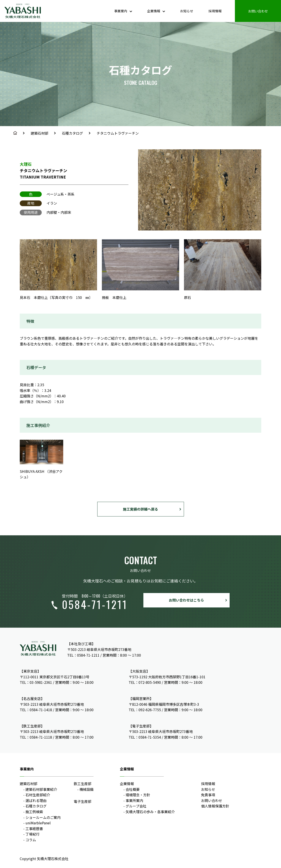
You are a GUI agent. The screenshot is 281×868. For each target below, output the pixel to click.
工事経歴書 (34, 829)
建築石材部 (40, 133)
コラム (31, 840)
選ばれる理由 (36, 800)
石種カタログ (72, 133)
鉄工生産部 (83, 784)
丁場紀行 (32, 834)
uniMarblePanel (38, 823)
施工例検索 (34, 812)
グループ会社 (136, 806)
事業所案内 (134, 800)
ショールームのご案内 (43, 817)
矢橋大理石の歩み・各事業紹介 (150, 812)
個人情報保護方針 (215, 806)
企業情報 (127, 784)
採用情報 (213, 11)
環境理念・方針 (138, 795)
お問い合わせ (257, 11)
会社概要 (133, 789)
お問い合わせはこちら (186, 600)
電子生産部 (83, 801)
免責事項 (208, 795)
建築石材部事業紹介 (41, 789)
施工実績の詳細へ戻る (140, 509)
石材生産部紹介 (38, 795)
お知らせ (184, 11)
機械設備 (86, 789)
